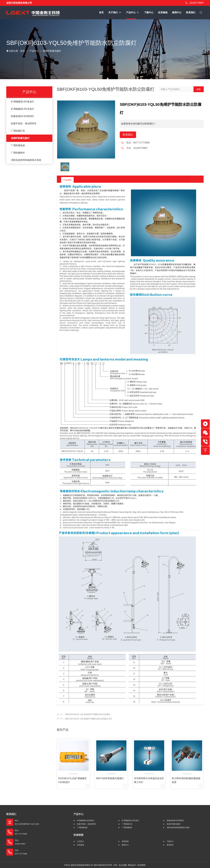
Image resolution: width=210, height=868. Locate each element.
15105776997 (194, 3)
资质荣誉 (125, 841)
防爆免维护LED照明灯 (23, 116)
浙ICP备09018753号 (103, 865)
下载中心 (170, 841)
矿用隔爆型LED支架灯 (23, 109)
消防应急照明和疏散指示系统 (26, 160)
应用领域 (80, 845)
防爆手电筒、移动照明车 (24, 124)
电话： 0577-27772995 (21, 832)
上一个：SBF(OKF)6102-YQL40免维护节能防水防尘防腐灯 (84, 714)
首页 (23, 51)
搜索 (199, 89)
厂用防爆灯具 (18, 131)
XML (115, 865)
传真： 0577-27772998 (21, 852)
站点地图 (123, 865)
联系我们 (128, 135)
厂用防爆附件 (18, 153)
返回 (192, 180)
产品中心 (34, 51)
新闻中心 (125, 845)
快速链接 (78, 835)
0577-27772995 (141, 143)
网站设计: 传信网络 (137, 865)
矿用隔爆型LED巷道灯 (23, 102)
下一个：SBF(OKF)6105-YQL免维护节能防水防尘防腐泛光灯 (85, 719)
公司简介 (80, 841)
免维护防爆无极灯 (52, 51)
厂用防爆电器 (18, 145)
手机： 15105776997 (20, 842)
